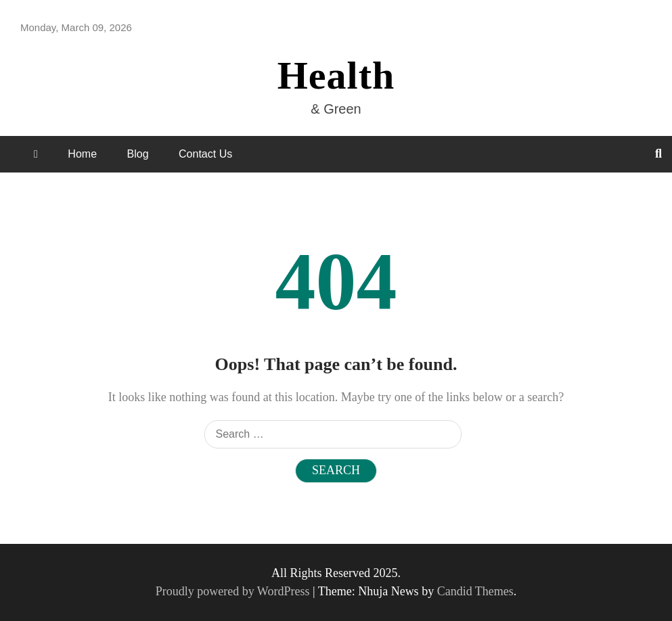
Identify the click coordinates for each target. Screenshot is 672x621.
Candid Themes (475, 591)
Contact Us (205, 154)
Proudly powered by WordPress (234, 591)
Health (336, 75)
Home (82, 154)
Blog (138, 154)
